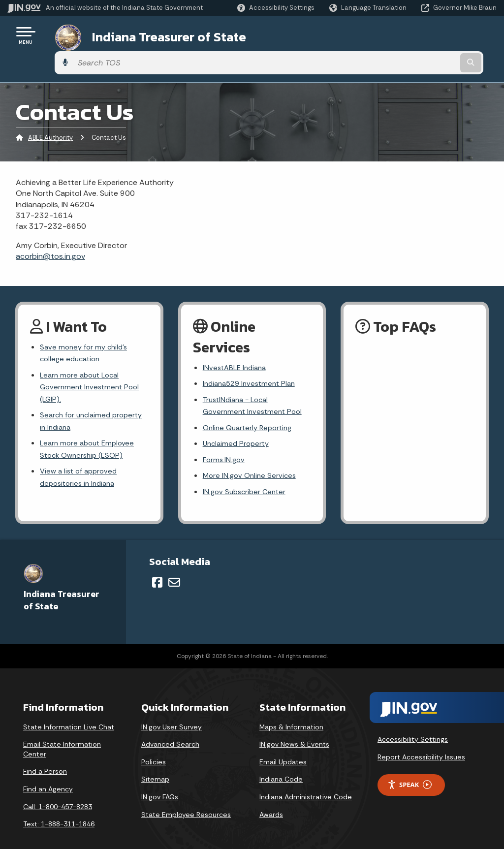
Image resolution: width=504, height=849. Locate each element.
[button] (276, 8)
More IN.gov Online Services (252, 458)
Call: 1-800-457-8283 (58, 791)
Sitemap (155, 764)
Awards (271, 799)
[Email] (174, 566)
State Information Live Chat (69, 711)
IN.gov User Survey (172, 711)
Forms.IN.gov (225, 441)
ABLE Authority (50, 110)
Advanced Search (170, 728)
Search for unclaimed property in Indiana (78, 402)
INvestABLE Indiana (237, 341)
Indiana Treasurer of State (157, 35)
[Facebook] (157, 566)
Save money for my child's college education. (86, 327)
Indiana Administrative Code (306, 781)
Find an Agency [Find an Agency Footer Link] (48, 773)
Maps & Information (291, 711)
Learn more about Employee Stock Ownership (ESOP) (90, 432)
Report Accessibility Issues (421, 741)
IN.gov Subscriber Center (247, 475)
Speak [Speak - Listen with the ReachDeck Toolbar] (409, 769)
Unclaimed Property (238, 424)
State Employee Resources (186, 799)
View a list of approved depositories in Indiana (81, 463)
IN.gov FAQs (160, 781)
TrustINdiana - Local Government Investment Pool (255, 382)
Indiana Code (281, 764)
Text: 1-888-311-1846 (59, 808)
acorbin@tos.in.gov (50, 229)
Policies (154, 746)
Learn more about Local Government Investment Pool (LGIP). (92, 364)
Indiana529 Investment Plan (252, 358)
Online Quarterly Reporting (251, 406)
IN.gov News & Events (294, 728)
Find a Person (45, 756)
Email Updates (283, 746)
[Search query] (442, 35)
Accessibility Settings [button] (413, 724)
